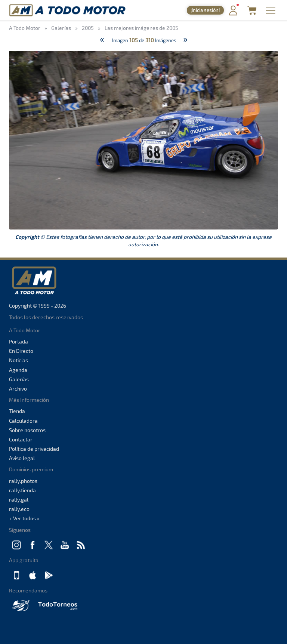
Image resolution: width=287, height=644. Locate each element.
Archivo (18, 389)
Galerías (19, 379)
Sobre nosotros (27, 430)
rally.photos (23, 481)
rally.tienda (22, 490)
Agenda (18, 370)
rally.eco (19, 509)
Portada (18, 341)
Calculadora (23, 421)
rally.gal (19, 500)
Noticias (18, 360)
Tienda (17, 411)
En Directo (21, 351)
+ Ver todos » (24, 518)
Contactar (21, 439)
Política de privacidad (34, 449)
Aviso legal (22, 458)
